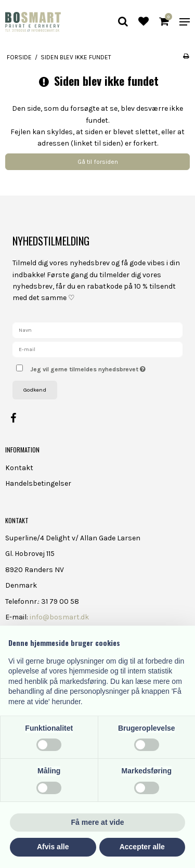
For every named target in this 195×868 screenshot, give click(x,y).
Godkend (35, 390)
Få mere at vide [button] (98, 822)
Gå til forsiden (98, 162)
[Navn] (97, 329)
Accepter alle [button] (142, 847)
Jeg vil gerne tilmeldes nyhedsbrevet (95, 367)
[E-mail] (97, 349)
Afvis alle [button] (53, 847)
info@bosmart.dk (59, 617)
